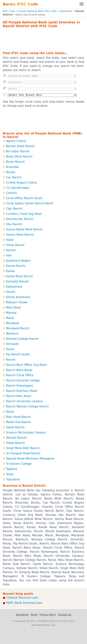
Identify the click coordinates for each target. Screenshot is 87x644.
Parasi (10, 349)
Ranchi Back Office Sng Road (26, 365)
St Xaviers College (19, 464)
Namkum (12, 334)
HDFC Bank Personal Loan (24, 603)
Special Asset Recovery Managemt (30, 459)
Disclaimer (22, 615)
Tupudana (13, 479)
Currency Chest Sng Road (24, 214)
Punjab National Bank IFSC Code (38, 11)
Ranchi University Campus (25, 401)
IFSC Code (9, 11)
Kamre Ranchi (16, 266)
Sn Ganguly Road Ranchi (23, 453)
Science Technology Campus (26, 433)
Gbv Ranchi (14, 224)
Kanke (10, 271)
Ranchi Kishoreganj (20, 386)
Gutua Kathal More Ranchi (24, 229)
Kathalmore (14, 287)
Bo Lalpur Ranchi (18, 151)
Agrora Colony (16, 141)
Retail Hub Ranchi (19, 422)
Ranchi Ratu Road (19, 396)
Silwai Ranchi (15, 443)
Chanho (11, 193)
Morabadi (13, 323)
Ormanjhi (13, 344)
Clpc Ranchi (14, 209)
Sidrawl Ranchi (17, 438)
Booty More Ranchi (19, 157)
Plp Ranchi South (18, 354)
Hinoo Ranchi (15, 245)
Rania (10, 412)
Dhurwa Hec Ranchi (20, 219)
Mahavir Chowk (17, 302)
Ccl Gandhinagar (18, 188)
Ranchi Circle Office (20, 375)
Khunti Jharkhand (18, 297)
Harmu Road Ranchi (20, 235)
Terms (34, 615)
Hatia (10, 240)
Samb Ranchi (15, 427)
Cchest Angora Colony (22, 183)
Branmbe (13, 167)
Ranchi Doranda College (23, 380)
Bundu (11, 172)
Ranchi (11, 360)
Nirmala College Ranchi (22, 339)
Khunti (11, 292)
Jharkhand (66, 11)
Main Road (13, 308)
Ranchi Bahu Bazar (19, 370)
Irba (9, 256)
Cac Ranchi (14, 177)
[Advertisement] (43, 39)
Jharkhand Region (18, 261)
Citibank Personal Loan (22, 598)
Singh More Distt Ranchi (23, 448)
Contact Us (65, 615)
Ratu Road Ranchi (19, 417)
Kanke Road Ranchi (20, 276)
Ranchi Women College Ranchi (27, 407)
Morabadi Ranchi (18, 328)
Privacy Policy (48, 615)
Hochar (11, 250)
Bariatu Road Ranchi (20, 146)
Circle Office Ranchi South (24, 198)
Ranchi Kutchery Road (21, 391)
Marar (10, 318)
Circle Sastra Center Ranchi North (30, 203)
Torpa (10, 474)
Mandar (11, 313)
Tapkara (12, 469)
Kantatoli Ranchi (18, 282)
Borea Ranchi (15, 162)
